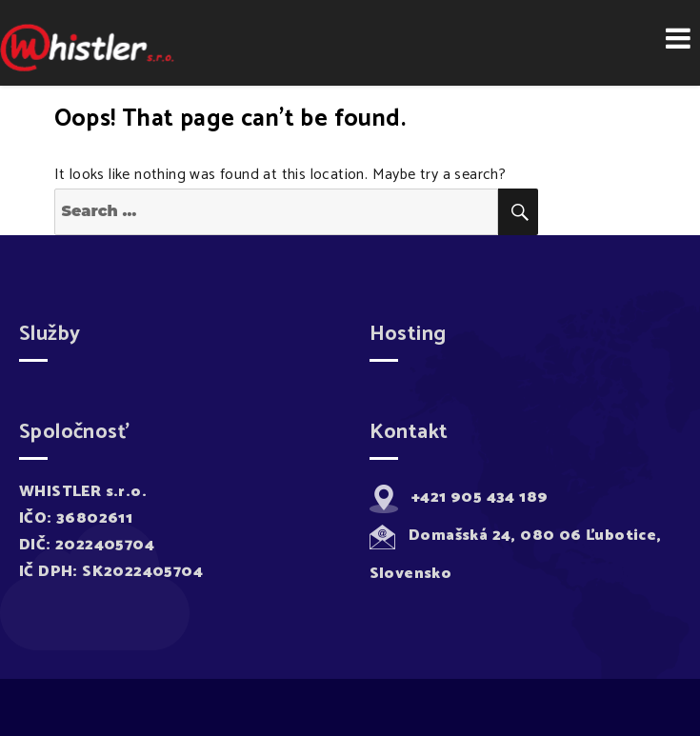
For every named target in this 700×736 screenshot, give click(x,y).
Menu (678, 38)
